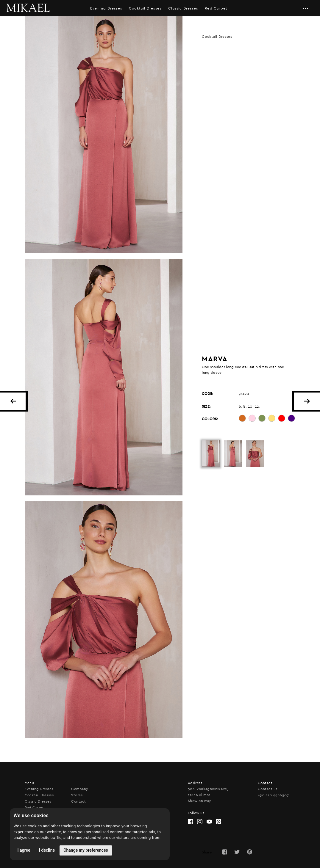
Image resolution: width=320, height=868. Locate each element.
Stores (77, 795)
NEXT (307, 401)
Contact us (268, 789)
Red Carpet (216, 8)
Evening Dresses (106, 8)
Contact (78, 801)
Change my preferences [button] (86, 850)
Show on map (200, 801)
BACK (13, 401)
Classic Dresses (183, 8)
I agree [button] (24, 850)
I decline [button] (47, 850)
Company (79, 789)
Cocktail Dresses (145, 8)
